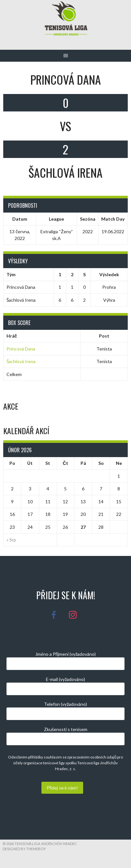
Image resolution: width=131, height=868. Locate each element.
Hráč (12, 336)
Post (104, 336)
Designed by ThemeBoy (24, 849)
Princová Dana (21, 349)
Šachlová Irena (21, 361)
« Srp (11, 540)
